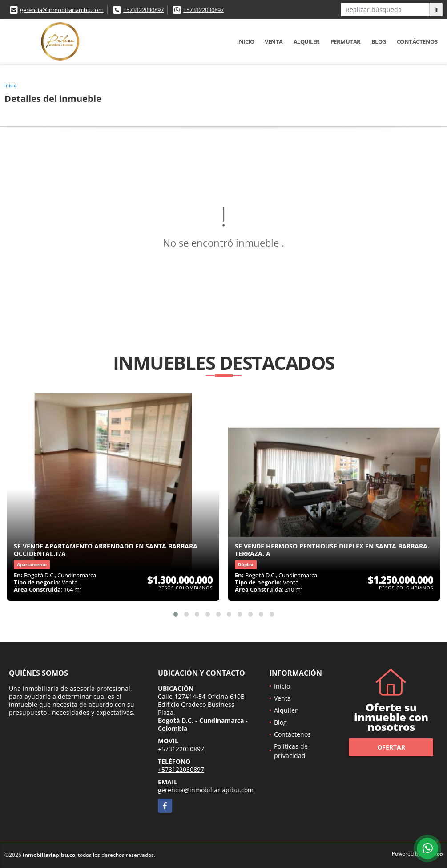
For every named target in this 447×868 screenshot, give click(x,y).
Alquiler (307, 41)
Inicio (246, 41)
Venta (274, 41)
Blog (379, 41)
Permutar (346, 41)
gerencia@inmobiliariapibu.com (62, 10)
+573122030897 (143, 10)
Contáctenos (417, 41)
